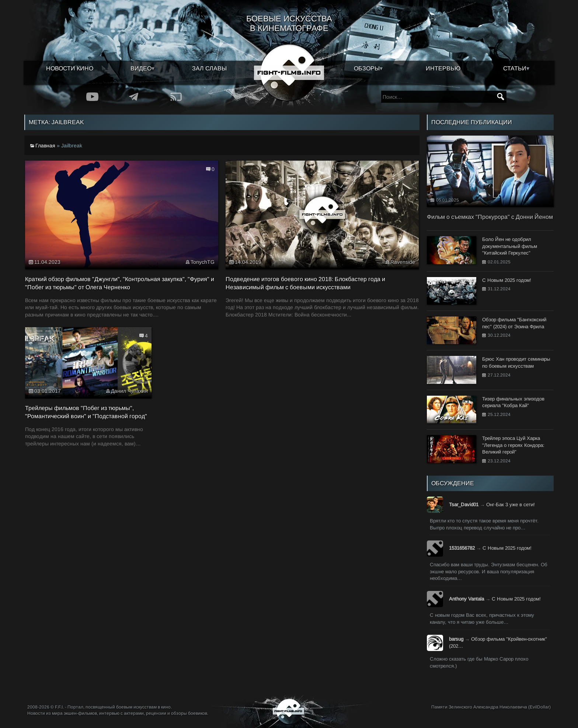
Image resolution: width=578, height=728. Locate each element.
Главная (45, 146)
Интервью (443, 68)
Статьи (515, 68)
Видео (141, 68)
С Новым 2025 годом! (507, 548)
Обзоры (367, 68)
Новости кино (70, 68)
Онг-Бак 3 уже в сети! (511, 505)
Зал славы (209, 68)
